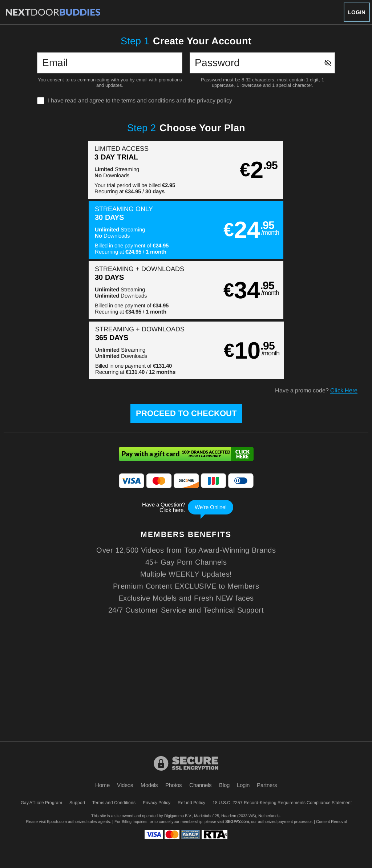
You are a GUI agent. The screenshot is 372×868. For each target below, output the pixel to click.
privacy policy (215, 100)
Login (357, 12)
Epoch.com (57, 821)
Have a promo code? (316, 270)
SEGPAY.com (237, 821)
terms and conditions (148, 100)
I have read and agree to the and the (140, 101)
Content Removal (331, 821)
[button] (94, 170)
